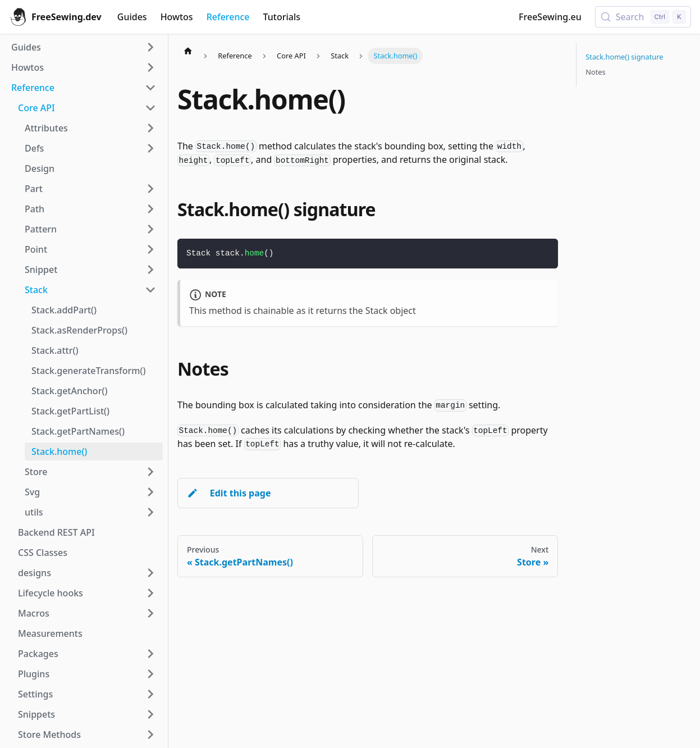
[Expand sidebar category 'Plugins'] (150, 674)
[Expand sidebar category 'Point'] (150, 249)
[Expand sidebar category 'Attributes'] (150, 128)
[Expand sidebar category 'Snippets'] (150, 714)
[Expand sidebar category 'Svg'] (150, 492)
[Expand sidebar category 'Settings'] (150, 694)
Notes (595, 72)
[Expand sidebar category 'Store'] (150, 472)
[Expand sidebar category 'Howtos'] (150, 67)
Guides (132, 17)
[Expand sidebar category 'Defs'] (150, 148)
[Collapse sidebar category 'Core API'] (150, 108)
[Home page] (188, 51)
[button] (87, 573)
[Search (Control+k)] (643, 17)
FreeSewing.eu (550, 17)
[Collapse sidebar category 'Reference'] (150, 88)
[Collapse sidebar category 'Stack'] (150, 290)
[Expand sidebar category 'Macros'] (150, 613)
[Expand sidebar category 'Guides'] (150, 47)
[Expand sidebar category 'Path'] (150, 209)
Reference (228, 17)
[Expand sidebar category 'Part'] (150, 189)
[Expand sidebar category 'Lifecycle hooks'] (150, 593)
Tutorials (282, 17)
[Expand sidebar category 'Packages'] (150, 654)
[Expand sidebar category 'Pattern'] (150, 229)
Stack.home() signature (624, 57)
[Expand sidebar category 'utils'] (150, 512)
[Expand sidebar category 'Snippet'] (150, 270)
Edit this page (229, 493)
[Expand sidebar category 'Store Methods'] (150, 735)
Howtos (177, 17)
